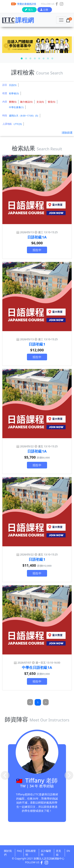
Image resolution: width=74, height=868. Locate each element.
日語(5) (13, 85)
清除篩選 (67, 133)
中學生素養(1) (16, 107)
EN (68, 851)
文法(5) (40, 102)
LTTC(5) (18, 124)
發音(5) (51, 102)
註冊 (46, 10)
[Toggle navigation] (61, 20)
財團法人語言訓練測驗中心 (49, 858)
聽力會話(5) (26, 102)
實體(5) (13, 102)
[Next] (46, 702)
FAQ (19, 851)
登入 (31, 10)
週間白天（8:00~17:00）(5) (24, 116)
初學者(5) (14, 93)
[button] (22, 58)
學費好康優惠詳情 (27, 4)
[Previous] (30, 702)
